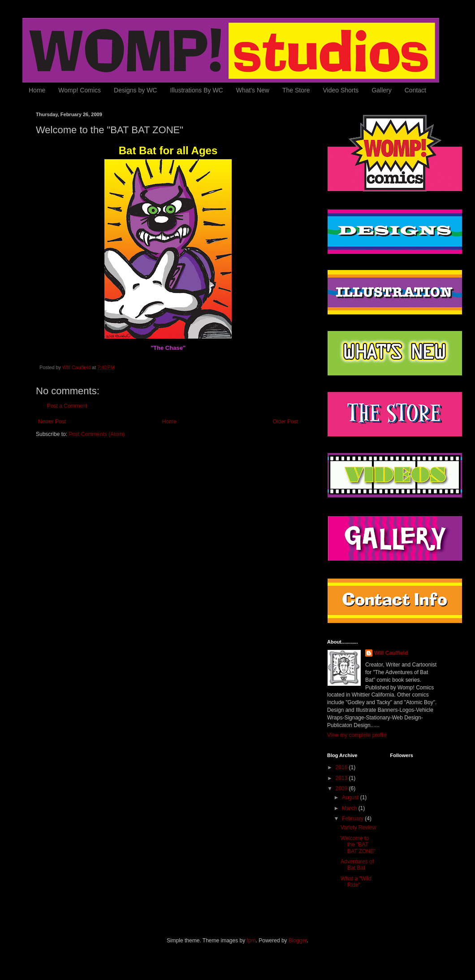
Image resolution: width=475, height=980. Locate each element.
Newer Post (52, 422)
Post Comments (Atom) (97, 434)
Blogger (298, 941)
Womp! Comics (80, 90)
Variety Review (358, 828)
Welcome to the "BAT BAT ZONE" (358, 845)
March (350, 808)
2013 (342, 778)
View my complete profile (357, 735)
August (351, 797)
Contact (415, 90)
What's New (253, 90)
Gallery (381, 90)
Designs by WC (135, 90)
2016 (342, 767)
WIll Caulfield (391, 653)
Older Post (285, 422)
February (353, 819)
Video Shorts (341, 90)
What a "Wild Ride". (356, 882)
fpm (251, 941)
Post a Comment (67, 406)
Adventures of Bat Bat (357, 865)
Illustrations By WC (196, 90)
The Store (296, 90)
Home (37, 90)
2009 (342, 788)
